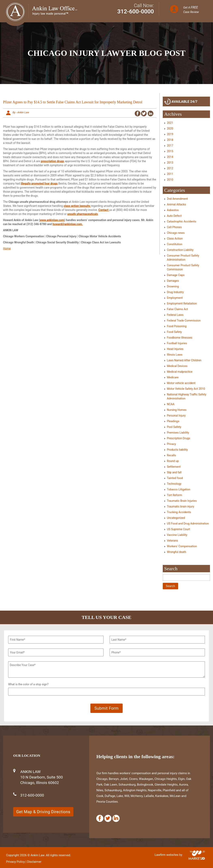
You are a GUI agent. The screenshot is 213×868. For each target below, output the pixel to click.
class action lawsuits (77, 206)
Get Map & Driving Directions (43, 812)
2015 (170, 151)
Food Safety (174, 332)
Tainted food (175, 478)
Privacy (171, 444)
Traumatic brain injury (180, 506)
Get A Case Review (191, 10)
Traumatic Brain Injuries (182, 501)
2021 (170, 123)
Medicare (173, 377)
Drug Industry (175, 292)
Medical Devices (177, 366)
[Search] (186, 578)
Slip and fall (174, 472)
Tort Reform (174, 495)
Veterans (172, 541)
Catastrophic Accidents (181, 221)
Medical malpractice (180, 372)
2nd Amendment (177, 199)
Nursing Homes (177, 410)
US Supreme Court (178, 529)
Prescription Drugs (178, 438)
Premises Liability (178, 433)
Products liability (177, 450)
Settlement (174, 467)
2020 (170, 128)
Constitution (174, 244)
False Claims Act (177, 309)
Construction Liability (180, 250)
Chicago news (176, 233)
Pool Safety (174, 427)
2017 (170, 146)
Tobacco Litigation (178, 489)
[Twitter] (108, 818)
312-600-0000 (136, 11)
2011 (170, 174)
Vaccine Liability (177, 535)
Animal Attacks (176, 204)
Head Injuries (175, 349)
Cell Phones (174, 227)
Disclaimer (34, 862)
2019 (170, 134)
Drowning (173, 286)
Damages (173, 281)
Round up (173, 461)
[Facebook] (100, 818)
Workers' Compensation (182, 546)
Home (7, 248)
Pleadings (173, 421)
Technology (174, 484)
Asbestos (173, 210)
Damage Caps (176, 275)
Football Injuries (177, 343)
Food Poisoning (177, 326)
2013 (170, 163)
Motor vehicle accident (181, 383)
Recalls (171, 455)
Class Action (175, 239)
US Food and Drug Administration (188, 524)
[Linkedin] (116, 818)
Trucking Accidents (179, 512)
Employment (175, 298)
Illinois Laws (175, 355)
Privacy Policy (15, 862)
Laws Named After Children (184, 360)
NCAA (171, 404)
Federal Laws (175, 315)
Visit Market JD (197, 852)
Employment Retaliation (182, 303)
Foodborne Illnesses (180, 338)
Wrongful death (176, 552)
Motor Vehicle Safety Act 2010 (186, 389)
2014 (170, 157)
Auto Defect (174, 216)
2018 (170, 140)
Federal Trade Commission (184, 321)
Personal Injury (176, 416)
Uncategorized (176, 518)
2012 (170, 168)
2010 (170, 180)
